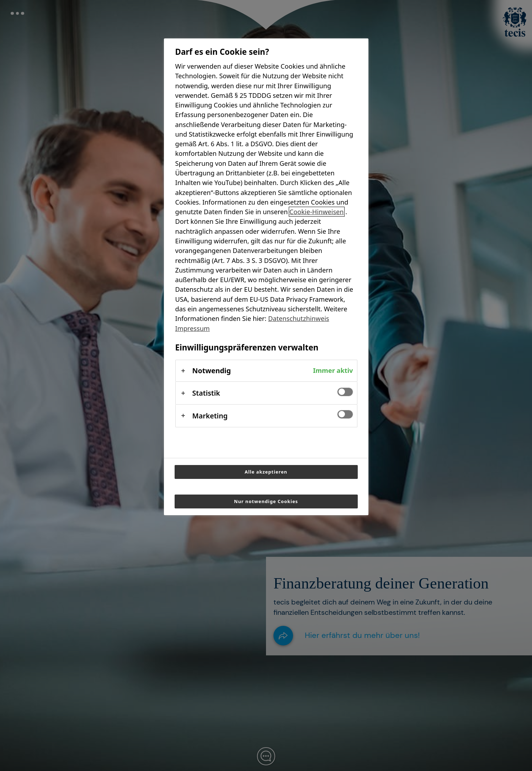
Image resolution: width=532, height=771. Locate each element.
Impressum (193, 328)
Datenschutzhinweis (299, 318)
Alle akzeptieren (266, 472)
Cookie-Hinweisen (317, 212)
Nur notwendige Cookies (266, 501)
